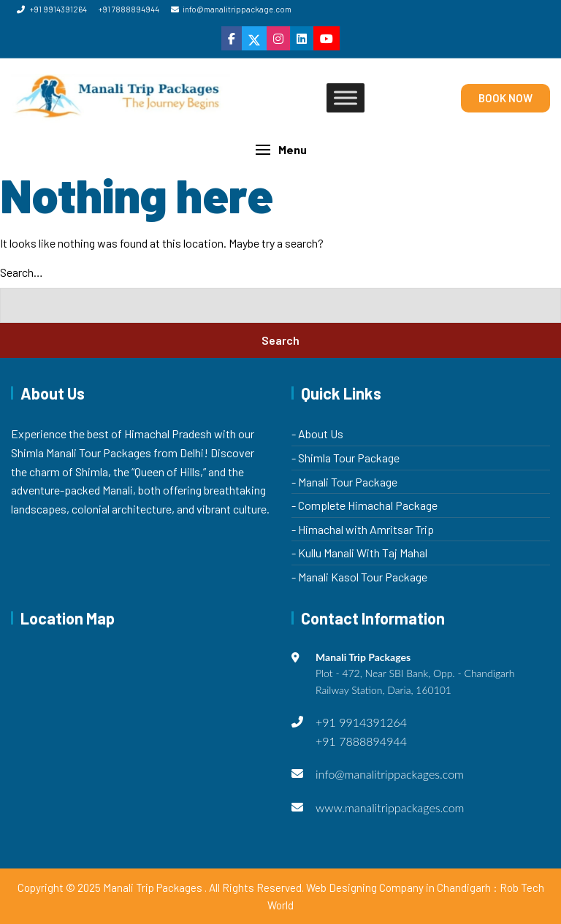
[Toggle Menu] (346, 98)
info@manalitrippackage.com (231, 9)
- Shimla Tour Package (346, 458)
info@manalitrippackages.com (390, 774)
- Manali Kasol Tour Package (359, 577)
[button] (280, 150)
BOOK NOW (505, 98)
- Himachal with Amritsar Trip (363, 529)
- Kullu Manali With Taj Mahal (359, 553)
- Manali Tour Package (344, 482)
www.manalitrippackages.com (390, 807)
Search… (22, 272)
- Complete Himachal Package (365, 505)
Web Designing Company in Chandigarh (398, 887)
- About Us (317, 434)
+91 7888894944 (129, 9)
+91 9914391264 (52, 9)
